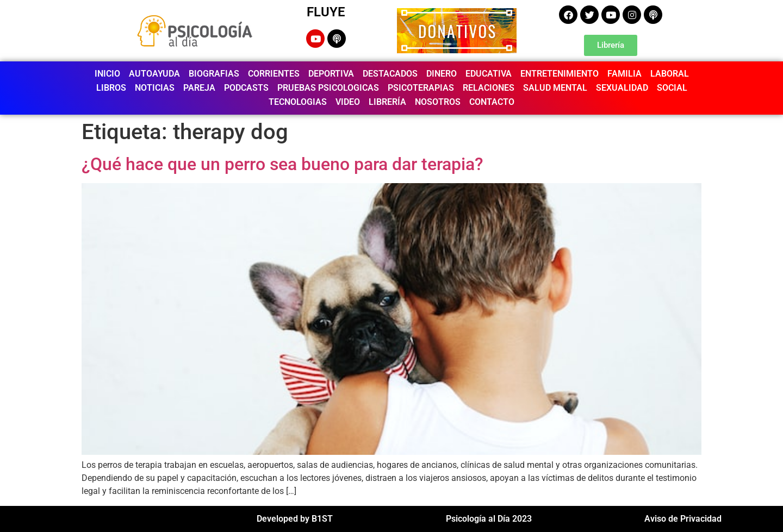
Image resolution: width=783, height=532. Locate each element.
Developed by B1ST (295, 519)
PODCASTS (246, 88)
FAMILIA (624, 74)
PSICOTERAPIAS (421, 88)
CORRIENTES (274, 74)
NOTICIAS (155, 88)
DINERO (442, 74)
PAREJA (199, 88)
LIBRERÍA (387, 102)
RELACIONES (489, 88)
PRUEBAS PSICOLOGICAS (328, 88)
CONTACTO (492, 102)
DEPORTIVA (331, 74)
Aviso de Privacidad (683, 519)
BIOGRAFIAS (214, 74)
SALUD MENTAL (555, 88)
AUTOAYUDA (154, 74)
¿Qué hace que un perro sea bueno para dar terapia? (282, 164)
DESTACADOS (390, 74)
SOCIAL (672, 88)
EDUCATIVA (489, 74)
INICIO (107, 74)
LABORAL (670, 74)
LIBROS (111, 88)
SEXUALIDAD (622, 88)
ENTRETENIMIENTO (560, 74)
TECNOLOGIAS (298, 102)
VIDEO (348, 102)
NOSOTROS (438, 102)
